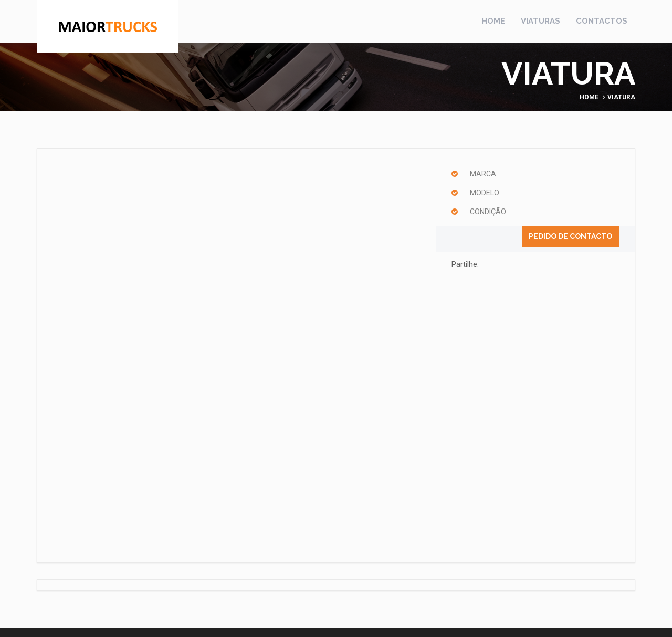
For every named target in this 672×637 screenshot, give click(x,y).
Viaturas (540, 21)
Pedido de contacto (570, 236)
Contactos (602, 21)
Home (493, 21)
